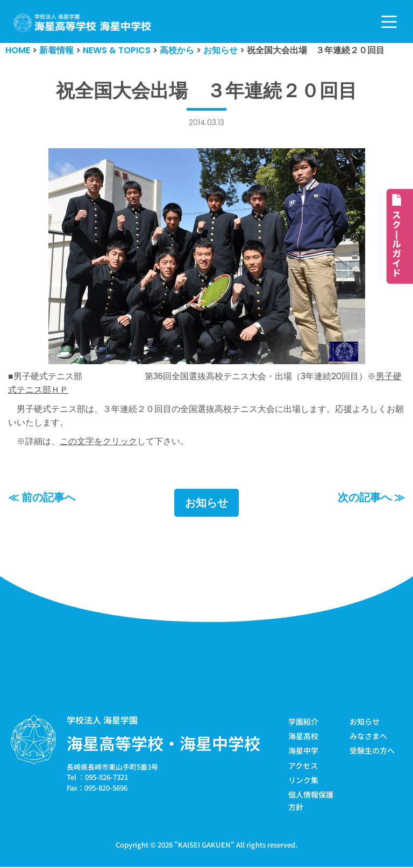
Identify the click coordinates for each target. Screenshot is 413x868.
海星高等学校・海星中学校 (163, 743)
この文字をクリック (98, 442)
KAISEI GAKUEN (204, 846)
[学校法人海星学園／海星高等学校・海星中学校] (83, 23)
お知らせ (206, 503)
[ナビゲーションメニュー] (389, 22)
